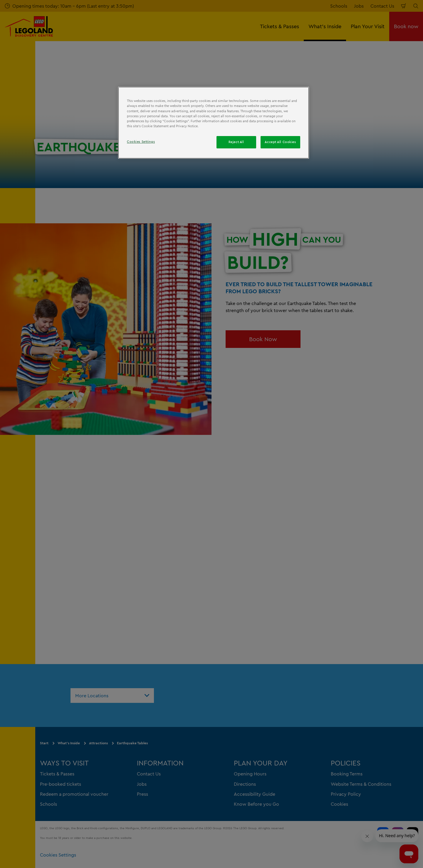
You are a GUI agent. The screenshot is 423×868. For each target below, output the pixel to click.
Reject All (236, 142)
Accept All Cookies (280, 142)
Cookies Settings (141, 142)
